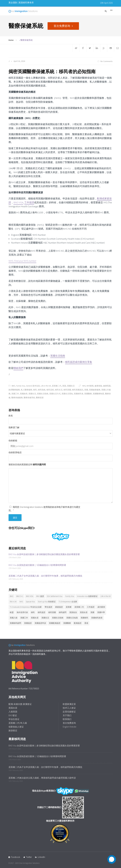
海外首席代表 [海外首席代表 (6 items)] (22, 612)
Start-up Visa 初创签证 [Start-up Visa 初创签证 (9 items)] (47, 602)
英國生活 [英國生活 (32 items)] (45, 618)
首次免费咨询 (63, 26)
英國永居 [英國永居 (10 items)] (35, 618)
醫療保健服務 (17, 398)
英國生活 (71, 386)
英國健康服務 (95, 390)
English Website (69, 727)
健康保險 (98, 386)
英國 (86, 390)
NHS (84, 386)
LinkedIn (41, 857)
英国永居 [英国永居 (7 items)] (84, 612)
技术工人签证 (69, 708)
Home (11, 40)
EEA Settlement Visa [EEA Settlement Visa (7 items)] (55, 596)
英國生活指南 (58, 356)
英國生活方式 (55, 394)
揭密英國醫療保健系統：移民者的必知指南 (52, 72)
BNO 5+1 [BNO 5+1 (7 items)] (20, 596)
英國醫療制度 (98, 394)
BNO (13, 386)
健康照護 (107, 386)
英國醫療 (88, 394)
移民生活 (59, 390)
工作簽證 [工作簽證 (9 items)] (91, 607)
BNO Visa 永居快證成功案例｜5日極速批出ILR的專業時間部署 (37, 565)
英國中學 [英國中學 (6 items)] (101, 612)
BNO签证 (13, 715)
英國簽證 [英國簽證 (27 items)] (28, 623)
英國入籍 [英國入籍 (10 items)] (14, 618)
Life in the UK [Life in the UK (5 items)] (106, 596)
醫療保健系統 (29, 398)
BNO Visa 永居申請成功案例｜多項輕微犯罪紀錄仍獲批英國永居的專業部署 (44, 554)
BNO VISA (18, 202)
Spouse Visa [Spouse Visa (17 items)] (30, 602)
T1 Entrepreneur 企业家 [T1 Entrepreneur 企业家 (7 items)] (68, 602)
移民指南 (42, 390)
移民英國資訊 (78, 390)
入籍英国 (13, 712)
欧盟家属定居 (69, 704)
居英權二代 (57, 386)
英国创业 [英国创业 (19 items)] (73, 612)
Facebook (16, 857)
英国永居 (13, 708)
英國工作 (15, 394)
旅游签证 (13, 730)
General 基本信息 (33, 386)
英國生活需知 (67, 394)
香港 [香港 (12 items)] (86, 623)
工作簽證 (29, 202)
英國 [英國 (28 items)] (92, 612)
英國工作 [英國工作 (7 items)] (24, 618)
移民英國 (67, 390)
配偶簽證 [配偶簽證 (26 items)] (78, 623)
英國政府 (24, 394)
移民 (35, 390)
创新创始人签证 (16, 727)
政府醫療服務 (14, 390)
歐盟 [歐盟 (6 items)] (12, 612)
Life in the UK (46, 386)
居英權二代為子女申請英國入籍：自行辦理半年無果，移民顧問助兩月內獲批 (45, 576)
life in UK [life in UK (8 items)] (13, 602)
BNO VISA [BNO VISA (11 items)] (30, 596)
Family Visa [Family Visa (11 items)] (70, 596)
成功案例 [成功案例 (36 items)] (101, 607)
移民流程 (50, 390)
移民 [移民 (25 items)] (33, 612)
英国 (64, 386)
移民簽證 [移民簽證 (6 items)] (41, 612)
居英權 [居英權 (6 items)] (69, 607)
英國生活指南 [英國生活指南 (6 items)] (58, 618)
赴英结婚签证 (69, 712)
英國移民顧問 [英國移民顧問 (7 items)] (15, 623)
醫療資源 (40, 398)
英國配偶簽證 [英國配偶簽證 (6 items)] (55, 623)
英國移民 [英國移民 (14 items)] (84, 618)
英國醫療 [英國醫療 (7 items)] (67, 623)
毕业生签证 (14, 719)
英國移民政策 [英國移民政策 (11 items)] (97, 618)
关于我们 (67, 715)
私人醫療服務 (26, 390)
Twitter (29, 857)
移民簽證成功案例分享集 (79, 362)
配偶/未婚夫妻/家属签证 (20, 704)
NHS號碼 (90, 386)
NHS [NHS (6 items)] (21, 602)
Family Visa (21, 386)
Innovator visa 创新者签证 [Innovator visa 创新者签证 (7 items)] (87, 596)
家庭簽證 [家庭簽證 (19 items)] (59, 607)
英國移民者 (79, 394)
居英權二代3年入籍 (18, 723)
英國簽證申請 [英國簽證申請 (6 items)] (40, 623)
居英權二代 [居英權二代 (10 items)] (79, 607)
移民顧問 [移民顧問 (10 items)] (63, 612)
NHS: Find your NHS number (22, 261)
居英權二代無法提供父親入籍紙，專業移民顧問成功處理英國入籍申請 (42, 778)
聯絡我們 (18, 368)
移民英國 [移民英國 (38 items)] (52, 612)
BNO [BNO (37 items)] (12, 596)
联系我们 (67, 719)
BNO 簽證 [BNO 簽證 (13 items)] (40, 596)
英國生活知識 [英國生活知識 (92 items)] (72, 618)
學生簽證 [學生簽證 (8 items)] (48, 607)
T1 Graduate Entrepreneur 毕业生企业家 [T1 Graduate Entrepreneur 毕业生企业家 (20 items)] (26, 607)
